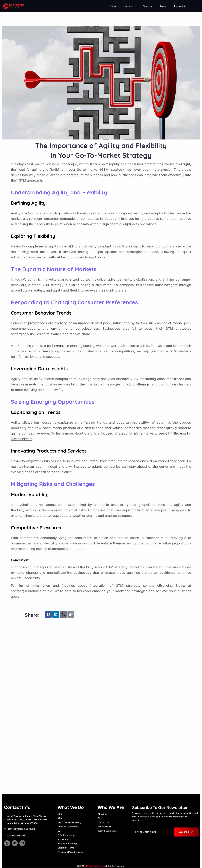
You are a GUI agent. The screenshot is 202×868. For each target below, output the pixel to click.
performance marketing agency (71, 346)
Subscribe (184, 832)
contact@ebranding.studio (21, 829)
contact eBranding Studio (164, 585)
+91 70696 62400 (17, 835)
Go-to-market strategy (45, 213)
